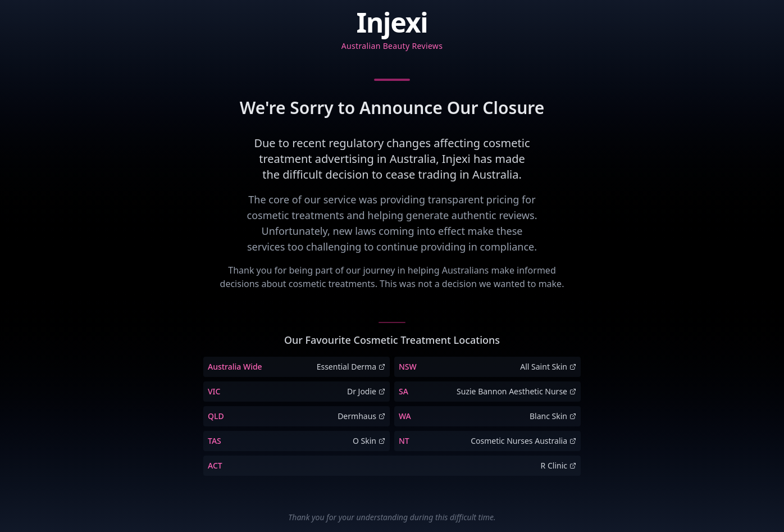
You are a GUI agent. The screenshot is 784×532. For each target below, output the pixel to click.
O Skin (369, 441)
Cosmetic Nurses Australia (523, 441)
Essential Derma (351, 367)
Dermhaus (361, 416)
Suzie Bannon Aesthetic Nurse (516, 391)
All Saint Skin (548, 367)
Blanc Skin (553, 416)
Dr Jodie (366, 391)
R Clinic (559, 465)
